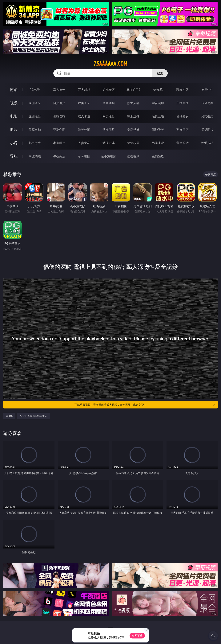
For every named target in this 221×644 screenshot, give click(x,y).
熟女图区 (183, 130)
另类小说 (158, 143)
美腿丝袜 (133, 130)
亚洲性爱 (35, 116)
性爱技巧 (207, 143)
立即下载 (137, 636)
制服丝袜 (133, 116)
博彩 (14, 90)
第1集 (9, 416)
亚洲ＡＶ (35, 103)
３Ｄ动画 (109, 103)
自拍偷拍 (59, 103)
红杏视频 (133, 156)
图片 (14, 129)
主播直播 (183, 103)
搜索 (160, 73)
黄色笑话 (183, 143)
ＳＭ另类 (207, 103)
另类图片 (207, 130)
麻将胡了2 (133, 90)
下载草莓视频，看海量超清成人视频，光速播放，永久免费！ (145, 405)
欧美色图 (84, 130)
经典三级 (158, 116)
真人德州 (59, 90)
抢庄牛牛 (207, 90)
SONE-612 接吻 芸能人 (34, 416)
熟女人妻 (133, 103)
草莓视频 (84, 156)
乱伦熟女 (183, 116)
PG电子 (35, 90)
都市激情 (35, 143)
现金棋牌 (183, 90)
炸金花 (158, 90)
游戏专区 (109, 90)
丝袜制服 (158, 103)
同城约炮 (35, 156)
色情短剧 (158, 156)
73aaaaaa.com (110, 64)
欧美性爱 (109, 116)
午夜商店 (59, 156)
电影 (14, 116)
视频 (14, 103)
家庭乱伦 (59, 143)
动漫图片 (109, 130)
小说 (14, 143)
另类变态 (207, 116)
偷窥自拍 (35, 130)
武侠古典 (109, 143)
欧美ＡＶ (84, 103)
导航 (14, 156)
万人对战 (84, 90)
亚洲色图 (59, 130)
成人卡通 (84, 116)
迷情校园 (133, 143)
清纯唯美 (158, 130)
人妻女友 (84, 143)
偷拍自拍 (59, 116)
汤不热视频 (109, 156)
